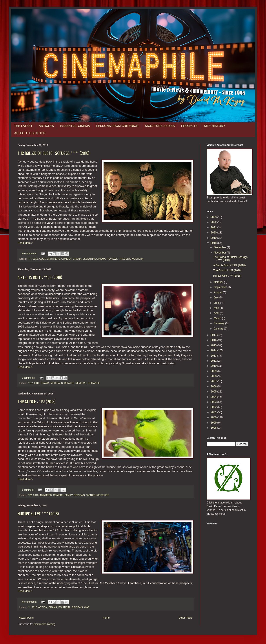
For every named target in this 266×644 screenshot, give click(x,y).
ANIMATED (46, 495)
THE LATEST (23, 126)
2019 (214, 238)
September (221, 287)
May (217, 308)
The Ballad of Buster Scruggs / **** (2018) (54, 153)
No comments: (30, 254)
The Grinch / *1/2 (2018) (37, 402)
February (220, 323)
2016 (214, 340)
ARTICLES (46, 126)
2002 (214, 407)
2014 (214, 350)
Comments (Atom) (44, 624)
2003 (214, 402)
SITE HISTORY (215, 126)
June (217, 303)
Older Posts (185, 618)
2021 (214, 228)
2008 (214, 376)
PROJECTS (189, 126)
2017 (214, 335)
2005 (214, 392)
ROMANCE (94, 383)
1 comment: (28, 490)
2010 (214, 366)
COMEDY (66, 259)
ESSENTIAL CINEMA (75, 126)
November (220, 253)
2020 (214, 233)
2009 (214, 371)
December (220, 247)
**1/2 (30, 383)
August (218, 292)
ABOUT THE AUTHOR (30, 133)
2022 (214, 222)
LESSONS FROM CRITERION (117, 126)
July (217, 298)
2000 (214, 417)
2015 (214, 345)
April (217, 313)
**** (30, 259)
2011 (214, 361)
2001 (214, 412)
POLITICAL (65, 607)
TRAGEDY (125, 259)
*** (29, 607)
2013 (214, 356)
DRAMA (77, 259)
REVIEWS (112, 259)
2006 (214, 387)
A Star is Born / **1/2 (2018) (40, 277)
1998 (214, 428)
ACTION (43, 607)
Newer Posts (26, 618)
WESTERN (137, 259)
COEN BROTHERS (50, 259)
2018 (35, 259)
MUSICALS (57, 383)
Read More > (25, 243)
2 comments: (29, 378)
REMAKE (69, 383)
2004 (214, 397)
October (219, 282)
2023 (214, 217)
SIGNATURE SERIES (160, 126)
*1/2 (30, 495)
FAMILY (68, 495)
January (219, 329)
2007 (214, 381)
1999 (214, 423)
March (218, 318)
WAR (87, 607)
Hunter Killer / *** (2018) (38, 514)
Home (106, 618)
